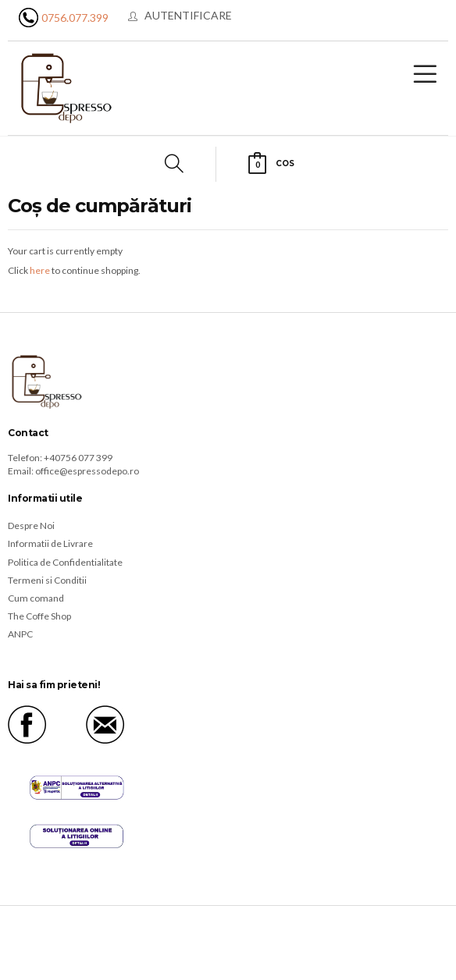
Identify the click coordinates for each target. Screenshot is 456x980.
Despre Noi (31, 526)
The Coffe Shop (39, 616)
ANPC (20, 634)
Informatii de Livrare (50, 543)
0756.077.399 (75, 18)
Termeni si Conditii (47, 580)
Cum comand (36, 598)
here (40, 270)
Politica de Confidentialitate (65, 562)
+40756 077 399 (78, 458)
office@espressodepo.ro (87, 471)
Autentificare (188, 15)
